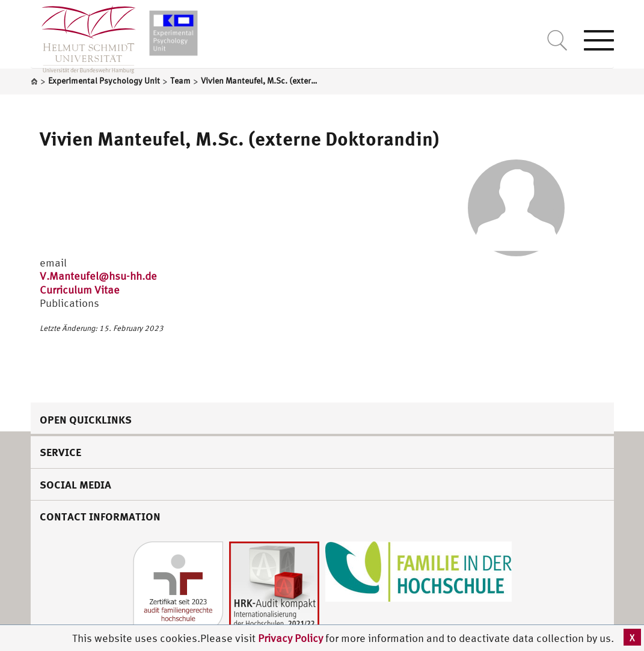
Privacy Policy (292, 638)
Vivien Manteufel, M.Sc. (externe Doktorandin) (240, 138)
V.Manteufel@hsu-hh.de (98, 276)
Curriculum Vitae (80, 290)
